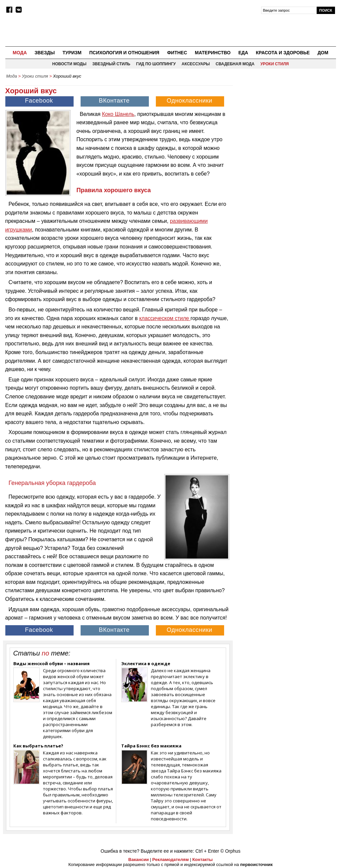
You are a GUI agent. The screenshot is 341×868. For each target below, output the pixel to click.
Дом (323, 53)
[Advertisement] (286, 124)
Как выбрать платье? (38, 746)
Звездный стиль (111, 64)
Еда (243, 53)
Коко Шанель (118, 114)
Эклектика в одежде (146, 663)
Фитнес (177, 53)
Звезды (45, 53)
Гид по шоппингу (156, 64)
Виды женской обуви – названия (51, 663)
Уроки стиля (275, 64)
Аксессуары (196, 64)
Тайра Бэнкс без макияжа (151, 746)
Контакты (202, 860)
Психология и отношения (124, 53)
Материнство (213, 53)
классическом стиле (165, 318)
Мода (20, 53)
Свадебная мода (235, 64)
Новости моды (69, 64)
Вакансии (138, 860)
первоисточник (256, 865)
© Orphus (230, 851)
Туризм (72, 53)
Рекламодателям (170, 860)
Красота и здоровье (283, 53)
